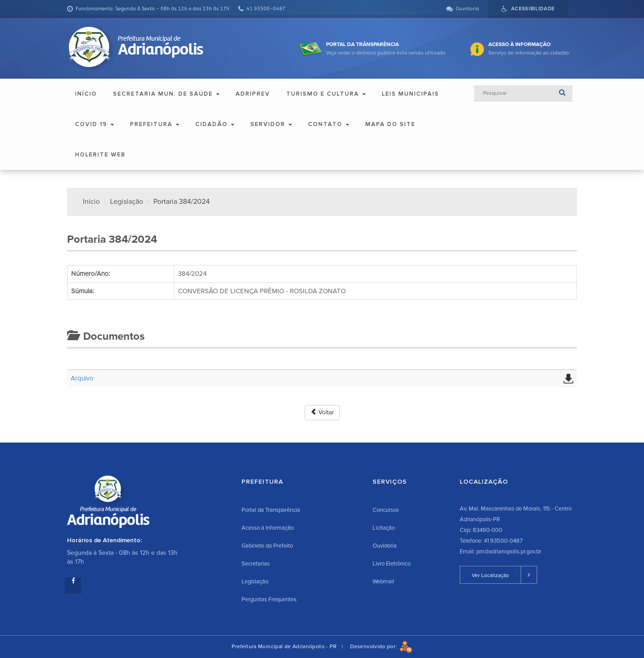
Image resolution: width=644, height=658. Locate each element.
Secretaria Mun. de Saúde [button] (166, 94)
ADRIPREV (253, 94)
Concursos (386, 510)
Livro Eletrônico (392, 564)
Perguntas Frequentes (269, 599)
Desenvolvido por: (381, 647)
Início (86, 94)
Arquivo (82, 378)
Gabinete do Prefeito (267, 546)
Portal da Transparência (271, 510)
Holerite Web (100, 155)
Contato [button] (329, 124)
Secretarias (256, 564)
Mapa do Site (390, 124)
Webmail (383, 582)
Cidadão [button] (215, 124)
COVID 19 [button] (95, 124)
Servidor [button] (271, 124)
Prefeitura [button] (155, 124)
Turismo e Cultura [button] (326, 94)
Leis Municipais (411, 94)
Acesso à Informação (268, 528)
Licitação (384, 528)
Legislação (127, 202)
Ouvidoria (385, 546)
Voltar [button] (322, 412)
